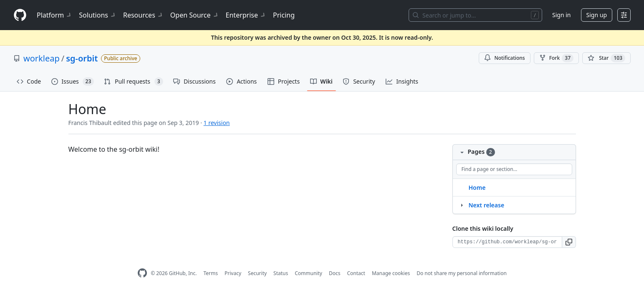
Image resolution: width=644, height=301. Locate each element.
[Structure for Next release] (462, 205)
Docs (335, 273)
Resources (143, 15)
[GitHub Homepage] (142, 273)
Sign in (561, 15)
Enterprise (246, 15)
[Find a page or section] (514, 169)
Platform (54, 15)
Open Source (195, 15)
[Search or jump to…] (475, 15)
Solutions (98, 15)
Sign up (597, 15)
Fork (556, 58)
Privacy (233, 273)
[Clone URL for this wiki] (507, 242)
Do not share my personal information (462, 273)
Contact (356, 273)
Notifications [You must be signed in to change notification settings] (504, 58)
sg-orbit (82, 58)
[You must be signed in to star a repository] (606, 58)
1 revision (217, 123)
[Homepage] (20, 15)
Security (257, 273)
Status (281, 273)
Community (308, 273)
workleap (42, 58)
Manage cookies (391, 273)
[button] (569, 242)
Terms (211, 273)
